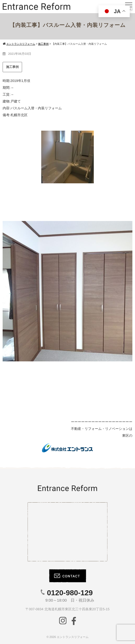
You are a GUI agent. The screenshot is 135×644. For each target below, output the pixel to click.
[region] (67, 291)
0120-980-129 (70, 593)
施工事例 (12, 67)
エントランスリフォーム (73, 637)
